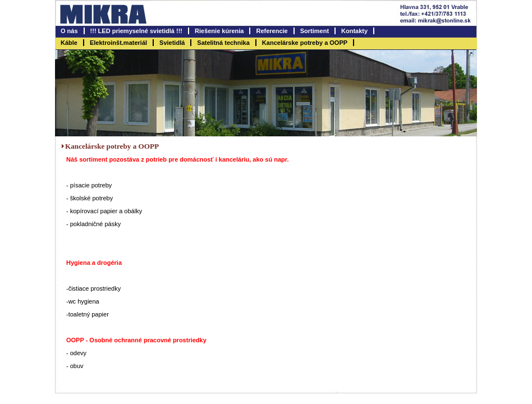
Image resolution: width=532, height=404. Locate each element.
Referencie (272, 31)
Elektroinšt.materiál (118, 43)
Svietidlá (172, 43)
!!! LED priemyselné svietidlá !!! (136, 31)
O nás (69, 31)
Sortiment (315, 31)
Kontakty (354, 31)
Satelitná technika (223, 43)
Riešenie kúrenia (219, 31)
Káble (69, 43)
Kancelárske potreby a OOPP (305, 43)
